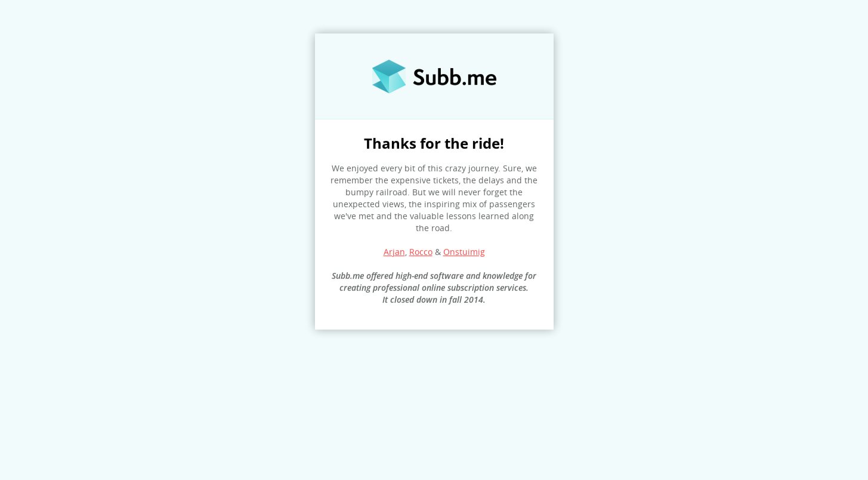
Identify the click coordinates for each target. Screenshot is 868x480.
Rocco (421, 252)
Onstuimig (464, 252)
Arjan (394, 252)
